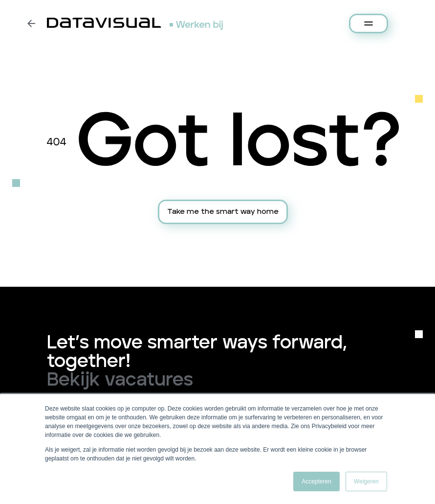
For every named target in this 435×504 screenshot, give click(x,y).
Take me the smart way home (223, 212)
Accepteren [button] (316, 481)
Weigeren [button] (366, 481)
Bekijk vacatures (120, 380)
